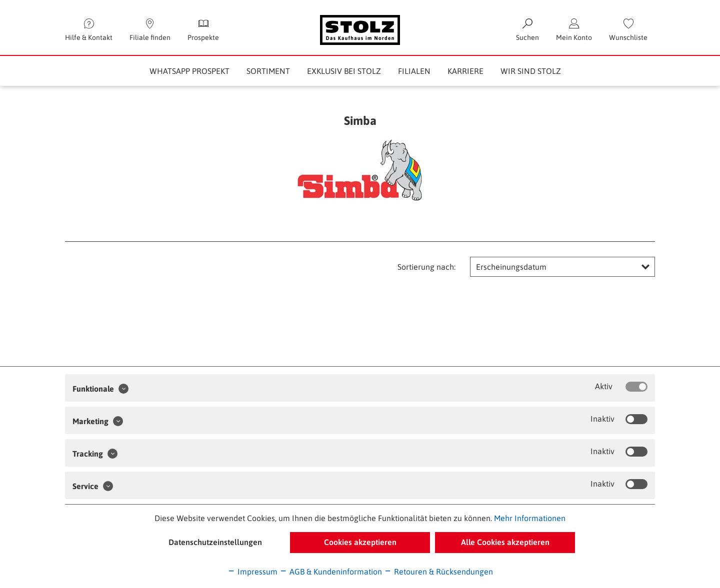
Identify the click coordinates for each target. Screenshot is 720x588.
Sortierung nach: (426, 267)
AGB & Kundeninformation (331, 572)
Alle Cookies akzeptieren (505, 542)
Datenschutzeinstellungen (215, 542)
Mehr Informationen (530, 518)
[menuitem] (628, 30)
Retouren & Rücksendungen (438, 572)
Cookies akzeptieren (360, 542)
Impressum (252, 572)
